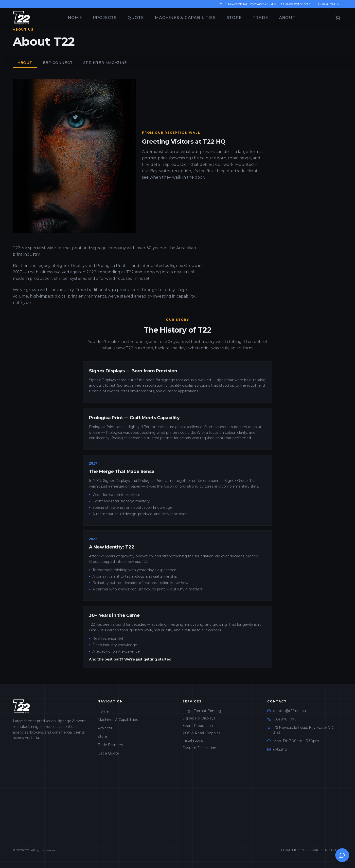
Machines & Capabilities (185, 18)
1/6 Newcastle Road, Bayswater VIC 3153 (304, 730)
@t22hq (280, 749)
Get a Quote (108, 753)
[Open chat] (342, 855)
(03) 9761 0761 (330, 4)
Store (234, 18)
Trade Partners (110, 745)
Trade (260, 18)
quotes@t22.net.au (297, 4)
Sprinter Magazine (105, 63)
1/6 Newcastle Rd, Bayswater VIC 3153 (248, 4)
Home (75, 18)
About (287, 18)
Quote (136, 18)
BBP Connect (58, 63)
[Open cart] (338, 18)
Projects (105, 18)
